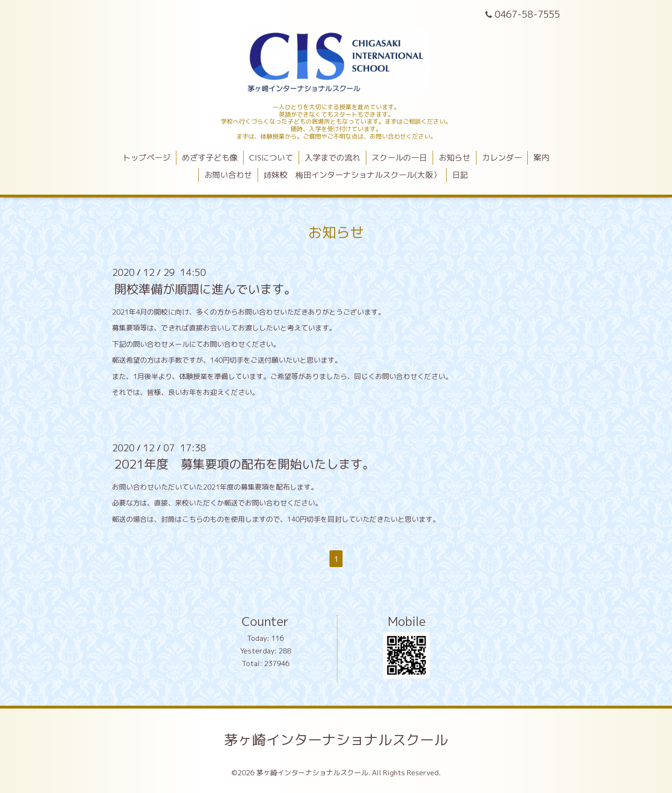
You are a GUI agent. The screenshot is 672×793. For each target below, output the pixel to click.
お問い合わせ (228, 175)
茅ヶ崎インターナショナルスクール (336, 740)
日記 (460, 175)
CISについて (271, 158)
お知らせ (455, 158)
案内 (541, 158)
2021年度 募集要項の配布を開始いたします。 (245, 464)
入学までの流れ (332, 158)
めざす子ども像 (210, 158)
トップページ (147, 158)
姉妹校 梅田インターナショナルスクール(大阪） (352, 175)
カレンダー (502, 158)
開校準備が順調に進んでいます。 (205, 288)
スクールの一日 (399, 158)
